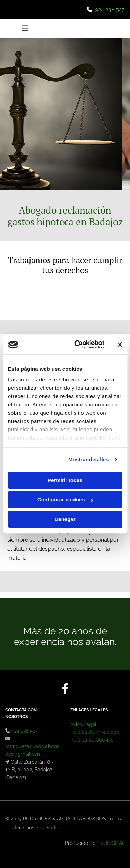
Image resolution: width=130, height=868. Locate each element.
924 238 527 (110, 10)
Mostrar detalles (89, 459)
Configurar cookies (65, 499)
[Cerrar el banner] (120, 345)
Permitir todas (65, 480)
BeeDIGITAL (112, 843)
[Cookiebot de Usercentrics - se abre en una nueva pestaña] (77, 345)
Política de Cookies (92, 740)
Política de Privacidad (95, 732)
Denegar (65, 519)
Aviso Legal (83, 724)
